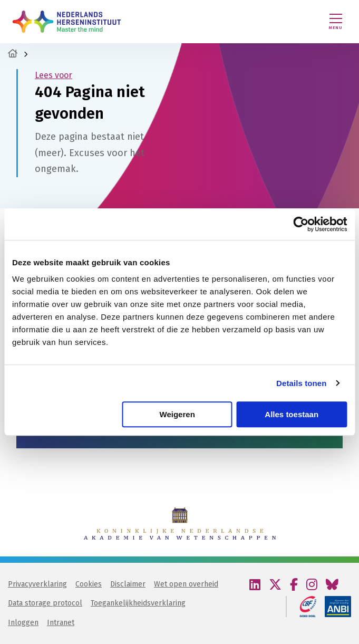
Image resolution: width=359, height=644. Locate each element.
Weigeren (177, 414)
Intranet (61, 623)
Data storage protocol (45, 603)
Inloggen (23, 623)
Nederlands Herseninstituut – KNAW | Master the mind (67, 22)
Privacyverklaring (37, 584)
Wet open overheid (186, 584)
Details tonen (301, 383)
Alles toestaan (292, 414)
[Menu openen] (336, 22)
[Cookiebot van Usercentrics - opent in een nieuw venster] (301, 224)
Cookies (89, 584)
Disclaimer (128, 584)
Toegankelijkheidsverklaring (138, 603)
